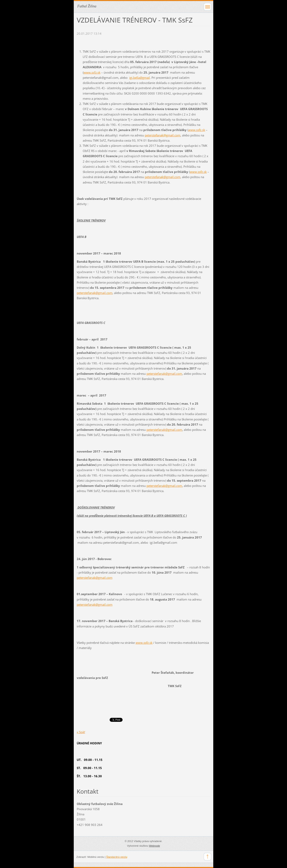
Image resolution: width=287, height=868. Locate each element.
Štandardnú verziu (117, 857)
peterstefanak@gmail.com (163, 135)
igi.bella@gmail (140, 78)
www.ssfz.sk (92, 72)
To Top (207, 857)
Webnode (154, 846)
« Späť (81, 732)
